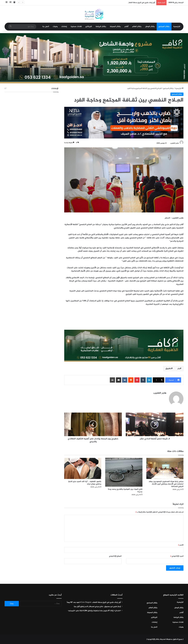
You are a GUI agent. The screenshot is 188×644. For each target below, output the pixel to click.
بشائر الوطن (150, 27)
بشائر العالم (137, 27)
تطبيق (168, 369)
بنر (179, 369)
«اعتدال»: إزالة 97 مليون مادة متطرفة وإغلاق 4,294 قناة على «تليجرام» (94, 611)
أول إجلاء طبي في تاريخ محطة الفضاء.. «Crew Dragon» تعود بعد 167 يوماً (94, 602)
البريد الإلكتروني (177, 556)
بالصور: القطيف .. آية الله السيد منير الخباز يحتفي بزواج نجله (85, 483)
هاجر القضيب (174, 143)
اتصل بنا (46, 27)
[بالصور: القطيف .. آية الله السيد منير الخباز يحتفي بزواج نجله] (83, 468)
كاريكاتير (89, 27)
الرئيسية (177, 27)
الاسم (181, 545)
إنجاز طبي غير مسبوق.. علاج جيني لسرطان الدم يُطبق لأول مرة (97, 607)
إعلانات (64, 27)
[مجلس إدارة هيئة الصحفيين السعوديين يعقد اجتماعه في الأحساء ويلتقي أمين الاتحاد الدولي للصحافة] (165, 468)
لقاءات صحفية (76, 27)
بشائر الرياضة (101, 27)
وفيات (55, 27)
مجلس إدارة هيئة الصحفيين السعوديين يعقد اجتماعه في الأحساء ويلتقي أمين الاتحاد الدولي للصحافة (166, 484)
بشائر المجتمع (164, 27)
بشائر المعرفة (115, 27)
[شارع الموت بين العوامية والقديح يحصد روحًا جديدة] (124, 472)
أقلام (126, 27)
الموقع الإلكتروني (115, 556)
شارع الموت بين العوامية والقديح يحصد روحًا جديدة (125, 490)
